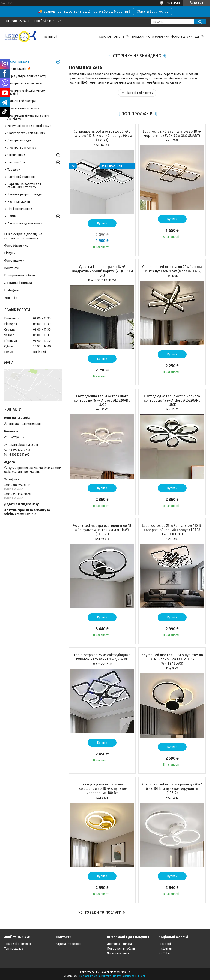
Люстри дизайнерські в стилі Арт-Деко (28, 117)
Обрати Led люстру (153, 11)
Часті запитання (118, 953)
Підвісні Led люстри (139, 93)
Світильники (16, 155)
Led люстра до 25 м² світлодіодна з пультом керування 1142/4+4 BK (102, 657)
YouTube (11, 298)
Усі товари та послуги (100, 912)
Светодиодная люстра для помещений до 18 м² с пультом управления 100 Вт (102, 789)
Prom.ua (125, 972)
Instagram (12, 290)
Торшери (14, 170)
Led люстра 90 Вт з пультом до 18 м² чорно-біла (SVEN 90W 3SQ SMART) (172, 134)
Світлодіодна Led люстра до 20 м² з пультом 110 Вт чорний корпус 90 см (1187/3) (102, 136)
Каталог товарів (112, 37)
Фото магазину (158, 37)
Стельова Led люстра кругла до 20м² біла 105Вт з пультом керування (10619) (172, 789)
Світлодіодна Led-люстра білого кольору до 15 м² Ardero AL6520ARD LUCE (102, 400)
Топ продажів (14, 949)
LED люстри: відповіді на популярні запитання (23, 236)
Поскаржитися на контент (95, 976)
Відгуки (10, 253)
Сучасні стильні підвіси (23, 108)
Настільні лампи (19, 202)
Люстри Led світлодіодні (25, 83)
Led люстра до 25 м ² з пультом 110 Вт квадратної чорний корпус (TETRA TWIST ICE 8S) (172, 530)
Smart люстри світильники (26, 133)
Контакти (12, 268)
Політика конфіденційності (129, 976)
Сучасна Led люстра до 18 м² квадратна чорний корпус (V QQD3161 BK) (102, 271)
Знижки (138, 37)
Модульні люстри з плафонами (29, 126)
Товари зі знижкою (18, 944)
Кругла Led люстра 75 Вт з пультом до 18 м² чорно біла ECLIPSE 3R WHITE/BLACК (172, 659)
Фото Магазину (16, 245)
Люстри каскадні (19, 140)
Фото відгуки (182, 37)
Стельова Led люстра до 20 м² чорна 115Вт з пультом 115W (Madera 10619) (172, 269)
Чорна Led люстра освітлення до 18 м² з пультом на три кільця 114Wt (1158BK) (102, 530)
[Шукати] (200, 22)
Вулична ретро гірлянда (25, 194)
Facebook (165, 944)
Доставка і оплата (18, 283)
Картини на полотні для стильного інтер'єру (24, 186)
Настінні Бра (16, 162)
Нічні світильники (20, 209)
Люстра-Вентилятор (22, 148)
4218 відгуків (173, 3)
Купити (102, 223)
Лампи (12, 216)
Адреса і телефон (68, 944)
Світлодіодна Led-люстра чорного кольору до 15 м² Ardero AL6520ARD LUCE (172, 400)
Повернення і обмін (20, 275)
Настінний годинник (22, 177)
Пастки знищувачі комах (25, 224)
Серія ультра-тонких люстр (27, 76)
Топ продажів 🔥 (19, 69)
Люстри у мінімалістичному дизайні (27, 92)
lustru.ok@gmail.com (23, 445)
